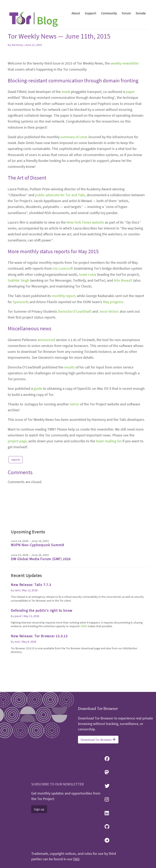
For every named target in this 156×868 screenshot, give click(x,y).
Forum (126, 13)
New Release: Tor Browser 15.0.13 (39, 668)
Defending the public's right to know (42, 642)
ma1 (17, 674)
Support (90, 13)
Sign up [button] (39, 809)
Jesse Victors (109, 376)
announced (46, 404)
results (69, 431)
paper (130, 156)
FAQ (76, 859)
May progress (113, 366)
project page (17, 505)
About (76, 13)
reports (16, 524)
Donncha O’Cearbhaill (75, 376)
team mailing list (109, 505)
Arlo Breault (123, 345)
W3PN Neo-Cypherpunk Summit (37, 577)
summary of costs (74, 201)
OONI (84, 658)
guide (38, 453)
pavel (18, 648)
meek (66, 156)
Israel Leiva (87, 339)
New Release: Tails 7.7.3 (31, 617)
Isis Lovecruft (63, 333)
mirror (74, 468)
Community (109, 13)
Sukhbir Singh (18, 345)
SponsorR (20, 366)
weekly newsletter (125, 128)
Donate (141, 13)
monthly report (63, 360)
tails (17, 622)
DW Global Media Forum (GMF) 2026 (41, 591)
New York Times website (85, 287)
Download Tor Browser (98, 740)
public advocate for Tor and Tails (60, 259)
